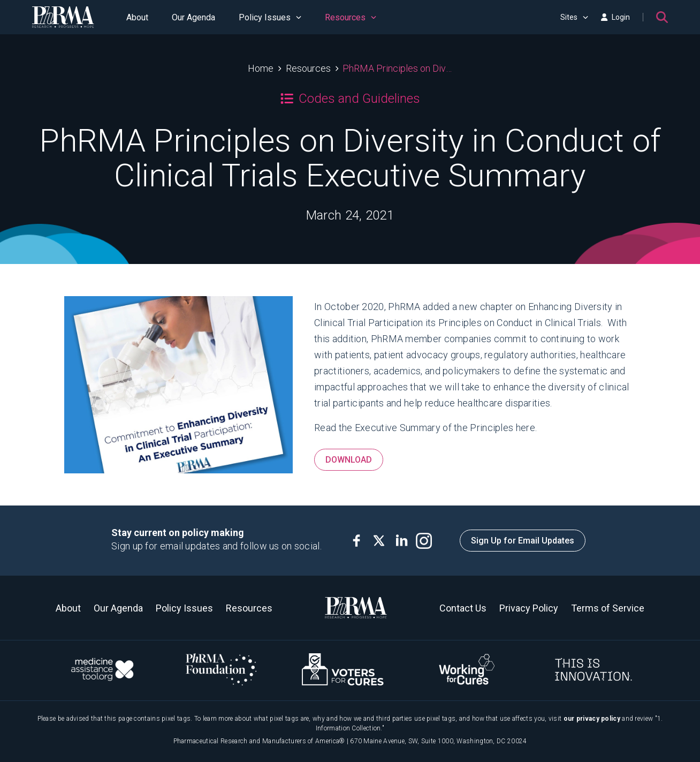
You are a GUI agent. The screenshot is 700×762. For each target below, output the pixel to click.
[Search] (662, 17)
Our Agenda (193, 17)
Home (261, 68)
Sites (574, 17)
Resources (351, 17)
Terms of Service (608, 608)
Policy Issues (270, 17)
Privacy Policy (529, 608)
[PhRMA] (63, 17)
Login (615, 17)
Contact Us (463, 608)
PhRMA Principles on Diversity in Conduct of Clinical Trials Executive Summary (397, 68)
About (137, 17)
